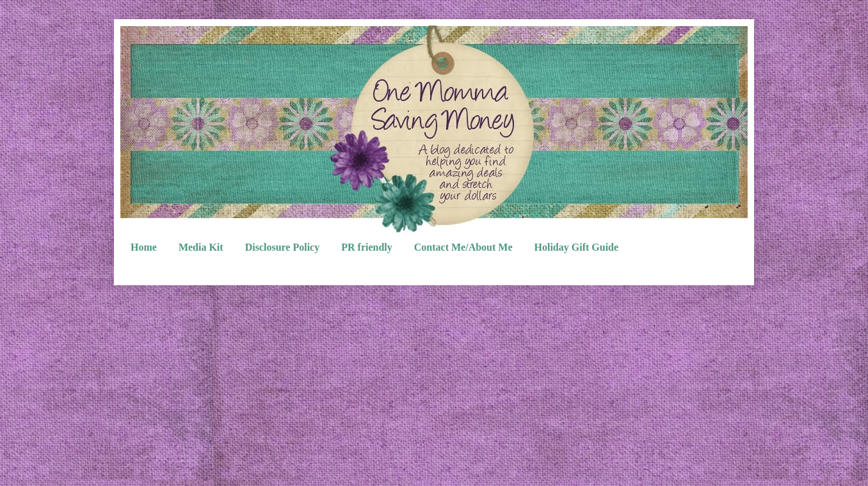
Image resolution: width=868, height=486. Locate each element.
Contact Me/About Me (463, 247)
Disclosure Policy (283, 247)
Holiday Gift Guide (577, 247)
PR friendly (367, 247)
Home (144, 247)
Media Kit (201, 247)
